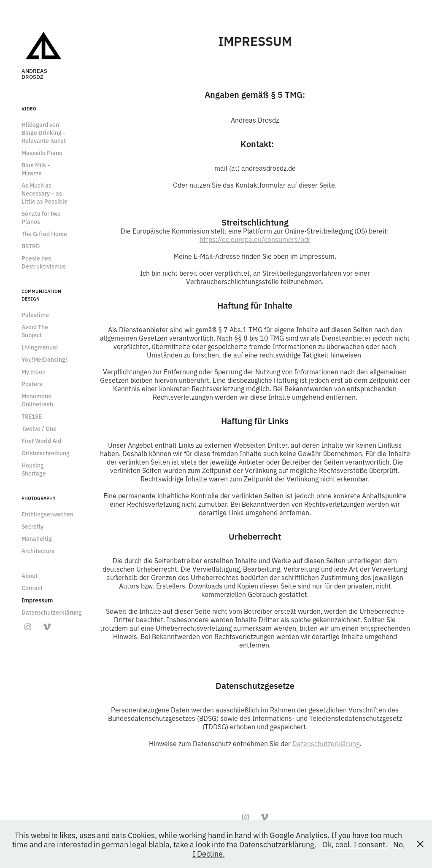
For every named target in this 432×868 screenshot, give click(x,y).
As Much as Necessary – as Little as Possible (45, 193)
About (30, 575)
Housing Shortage (34, 469)
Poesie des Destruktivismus (44, 262)
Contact (32, 588)
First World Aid (41, 441)
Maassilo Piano (42, 153)
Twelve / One (39, 428)
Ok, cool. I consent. (355, 844)
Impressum (37, 600)
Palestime (35, 314)
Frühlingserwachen (47, 514)
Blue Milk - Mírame (36, 169)
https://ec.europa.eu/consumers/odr (255, 239)
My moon (34, 371)
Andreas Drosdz (35, 73)
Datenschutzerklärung (52, 612)
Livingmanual (40, 347)
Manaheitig (37, 538)
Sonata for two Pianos (41, 217)
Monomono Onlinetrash (37, 400)
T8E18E (32, 416)
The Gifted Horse (44, 234)
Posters (32, 384)
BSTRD (31, 246)
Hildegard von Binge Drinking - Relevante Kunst (44, 132)
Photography (39, 498)
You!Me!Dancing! (44, 359)
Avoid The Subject (35, 331)
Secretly (32, 526)
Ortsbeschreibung (46, 453)
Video (29, 108)
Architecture (38, 551)
